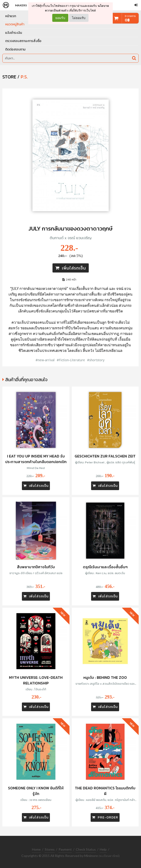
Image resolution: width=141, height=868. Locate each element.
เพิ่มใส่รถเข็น (71, 268)
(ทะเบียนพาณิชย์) (109, 856)
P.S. (24, 77)
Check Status (86, 849)
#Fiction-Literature (71, 360)
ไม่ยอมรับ (79, 18)
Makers (21, 5)
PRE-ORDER (105, 817)
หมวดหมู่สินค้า (15, 24)
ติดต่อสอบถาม (15, 49)
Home (36, 849)
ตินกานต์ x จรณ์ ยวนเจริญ (71, 238)
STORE (9, 77)
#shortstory (96, 360)
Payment (65, 849)
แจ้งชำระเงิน (14, 33)
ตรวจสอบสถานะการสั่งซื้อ (23, 41)
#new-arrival (45, 360)
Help (103, 849)
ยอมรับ (60, 18)
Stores (50, 849)
